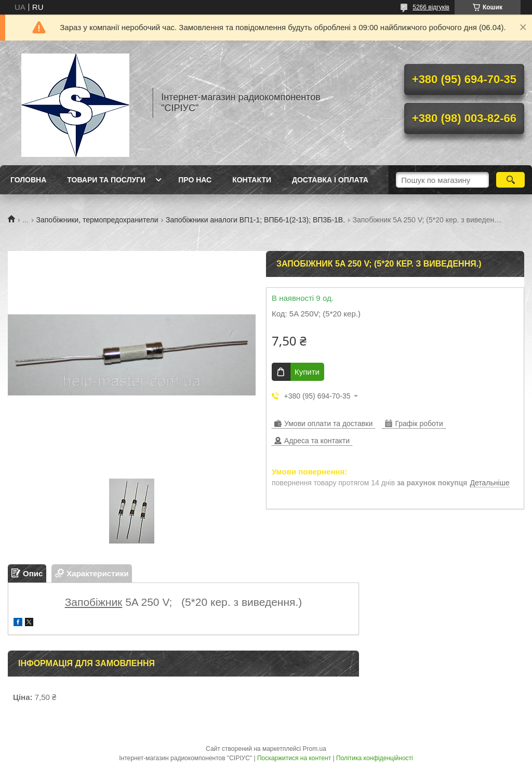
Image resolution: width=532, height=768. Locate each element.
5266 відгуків (431, 7)
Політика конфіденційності (375, 758)
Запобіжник (94, 602)
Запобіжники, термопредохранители (97, 220)
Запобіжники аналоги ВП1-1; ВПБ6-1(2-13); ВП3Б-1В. (255, 220)
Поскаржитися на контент (294, 758)
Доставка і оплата (330, 180)
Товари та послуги (106, 180)
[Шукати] (510, 180)
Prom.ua (315, 749)
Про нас (195, 180)
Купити (307, 372)
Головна (28, 180)
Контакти (252, 180)
